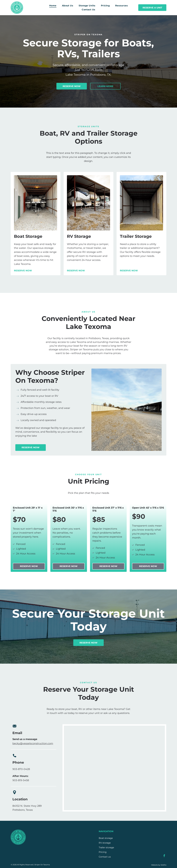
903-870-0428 (21, 769)
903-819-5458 (21, 780)
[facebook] (164, 856)
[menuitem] (53, 6)
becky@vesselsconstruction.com (33, 743)
